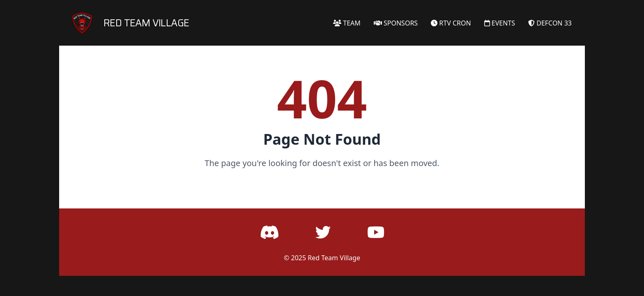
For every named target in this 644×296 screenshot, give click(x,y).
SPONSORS (396, 23)
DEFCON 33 (550, 23)
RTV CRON (451, 23)
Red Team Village (334, 258)
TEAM (347, 23)
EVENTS (500, 23)
